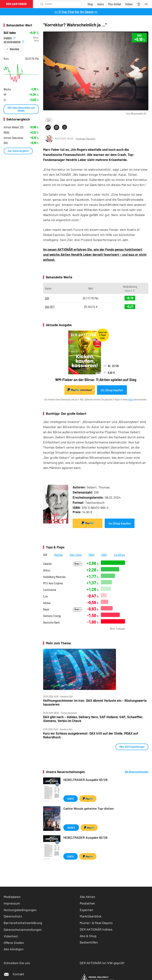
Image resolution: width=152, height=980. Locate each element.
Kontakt (14, 974)
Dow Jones (76, 555)
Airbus (47, 570)
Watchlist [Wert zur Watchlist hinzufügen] (14, 49)
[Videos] (129, 4)
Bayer (46, 609)
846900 (9, 38)
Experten (86, 910)
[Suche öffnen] (42, 4)
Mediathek (87, 903)
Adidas (47, 603)
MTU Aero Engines (53, 583)
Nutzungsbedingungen (20, 910)
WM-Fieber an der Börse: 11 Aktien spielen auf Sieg (96, 380)
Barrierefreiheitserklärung (23, 923)
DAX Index (10, 33)
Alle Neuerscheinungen (137, 772)
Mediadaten (12, 897)
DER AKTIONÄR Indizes (96, 929)
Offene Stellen (14, 943)
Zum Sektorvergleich (18, 151)
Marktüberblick (91, 916)
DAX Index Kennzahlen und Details (21, 109)
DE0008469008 (14, 41)
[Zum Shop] (90, 4)
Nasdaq (58, 555)
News (78, 564)
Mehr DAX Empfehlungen (132, 747)
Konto (131, 399)
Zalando (47, 564)
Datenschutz (13, 916)
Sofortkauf (80, 390)
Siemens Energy (52, 616)
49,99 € (71, 827)
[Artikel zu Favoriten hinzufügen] (65, 127)
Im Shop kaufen (112, 390)
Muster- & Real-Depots (96, 923)
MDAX (92, 555)
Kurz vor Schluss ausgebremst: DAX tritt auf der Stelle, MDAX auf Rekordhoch (91, 735)
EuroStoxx (120, 555)
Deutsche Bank (51, 622)
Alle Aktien (87, 897)
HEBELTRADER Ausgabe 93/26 (85, 780)
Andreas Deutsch (86, 138)
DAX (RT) (50, 307)
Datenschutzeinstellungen (23, 929)
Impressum (12, 903)
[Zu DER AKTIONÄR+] (115, 4)
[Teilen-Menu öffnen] (48, 127)
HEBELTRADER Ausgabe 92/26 (85, 837)
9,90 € (71, 798)
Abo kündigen (14, 949)
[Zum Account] (101, 4)
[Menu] (147, 4)
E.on (46, 596)
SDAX (104, 555)
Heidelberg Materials (54, 577)
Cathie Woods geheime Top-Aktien (89, 808)
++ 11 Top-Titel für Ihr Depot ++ (76, 12)
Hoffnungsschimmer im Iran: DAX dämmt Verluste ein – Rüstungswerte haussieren (95, 702)
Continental (50, 590)
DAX (49, 120)
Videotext (11, 936)
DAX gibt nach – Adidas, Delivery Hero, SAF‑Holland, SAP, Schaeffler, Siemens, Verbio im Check (93, 719)
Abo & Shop (88, 936)
